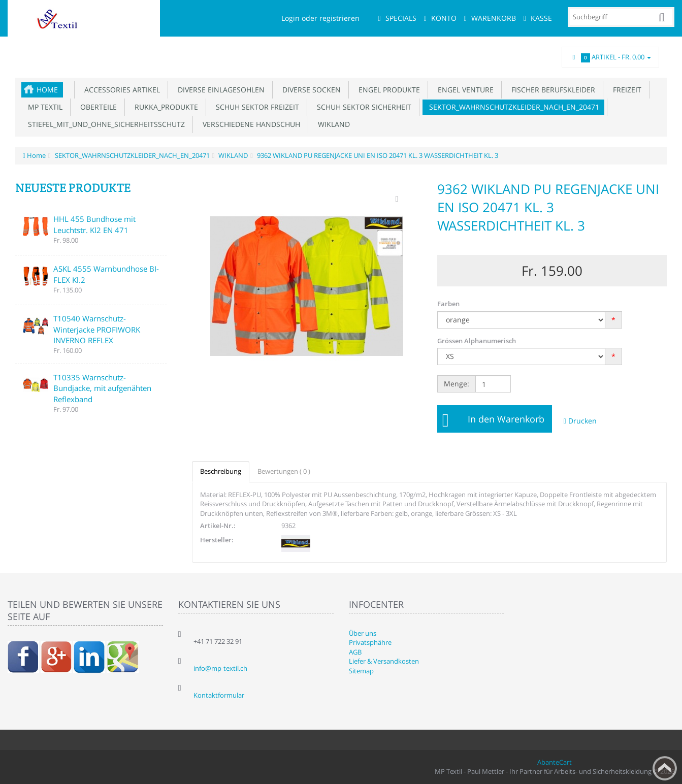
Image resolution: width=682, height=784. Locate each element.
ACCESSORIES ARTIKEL (120, 90)
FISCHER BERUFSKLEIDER (551, 90)
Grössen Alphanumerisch (477, 341)
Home (47, 90)
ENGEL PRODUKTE (387, 90)
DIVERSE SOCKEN (310, 90)
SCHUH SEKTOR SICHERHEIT (362, 107)
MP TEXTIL (43, 107)
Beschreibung (221, 471)
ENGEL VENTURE (464, 90)
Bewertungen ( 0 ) (284, 471)
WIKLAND (332, 124)
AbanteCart (555, 762)
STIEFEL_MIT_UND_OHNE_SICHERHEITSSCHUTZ (104, 124)
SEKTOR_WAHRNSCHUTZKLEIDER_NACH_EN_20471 (512, 107)
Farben (448, 304)
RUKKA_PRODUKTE (164, 107)
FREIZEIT (625, 90)
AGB (355, 652)
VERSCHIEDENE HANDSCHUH (249, 124)
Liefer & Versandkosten (384, 661)
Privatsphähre (370, 642)
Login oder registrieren (320, 18)
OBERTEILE (96, 107)
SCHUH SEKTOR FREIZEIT (255, 107)
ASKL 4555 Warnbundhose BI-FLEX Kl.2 (106, 274)
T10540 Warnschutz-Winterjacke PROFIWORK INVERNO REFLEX (97, 329)
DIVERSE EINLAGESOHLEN (219, 90)
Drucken (580, 421)
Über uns (363, 633)
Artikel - (610, 57)
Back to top (665, 768)
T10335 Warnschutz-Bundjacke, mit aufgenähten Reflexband (102, 388)
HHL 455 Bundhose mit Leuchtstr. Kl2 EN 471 (94, 224)
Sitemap (361, 671)
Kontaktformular (219, 695)
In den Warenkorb (506, 419)
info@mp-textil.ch (220, 668)
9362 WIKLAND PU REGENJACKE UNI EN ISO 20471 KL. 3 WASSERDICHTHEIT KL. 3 (377, 155)
